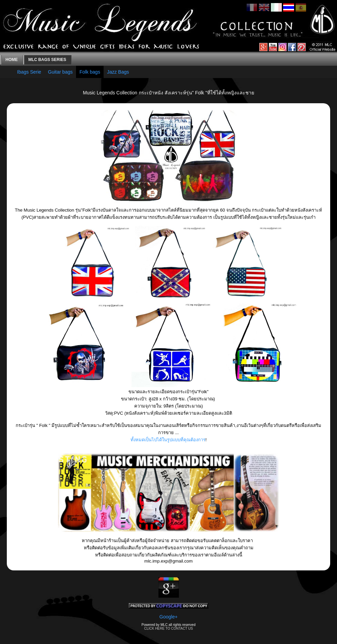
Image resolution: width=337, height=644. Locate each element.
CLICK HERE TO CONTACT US (168, 628)
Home (12, 60)
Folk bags (90, 72)
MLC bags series (47, 60)
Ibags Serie (29, 72)
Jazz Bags (118, 72)
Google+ (168, 617)
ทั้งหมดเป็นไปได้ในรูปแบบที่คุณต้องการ (168, 440)
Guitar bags (60, 72)
